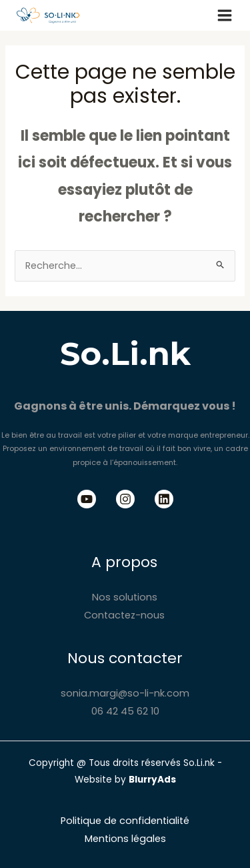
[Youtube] (87, 499)
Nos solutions (125, 597)
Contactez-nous (124, 615)
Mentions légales (125, 839)
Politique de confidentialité (125, 821)
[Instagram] (125, 499)
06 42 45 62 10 (125, 711)
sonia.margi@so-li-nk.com (125, 693)
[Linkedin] (164, 499)
